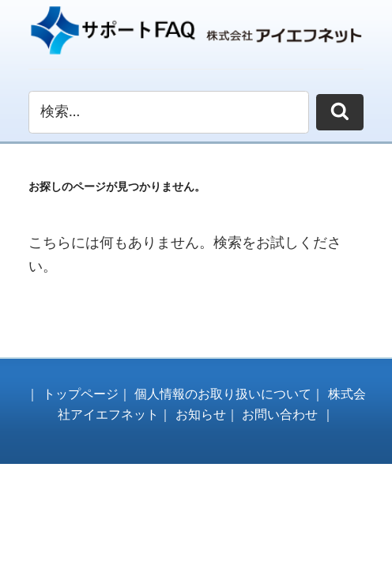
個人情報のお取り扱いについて (223, 394)
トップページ (81, 394)
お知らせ (201, 415)
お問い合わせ (280, 415)
